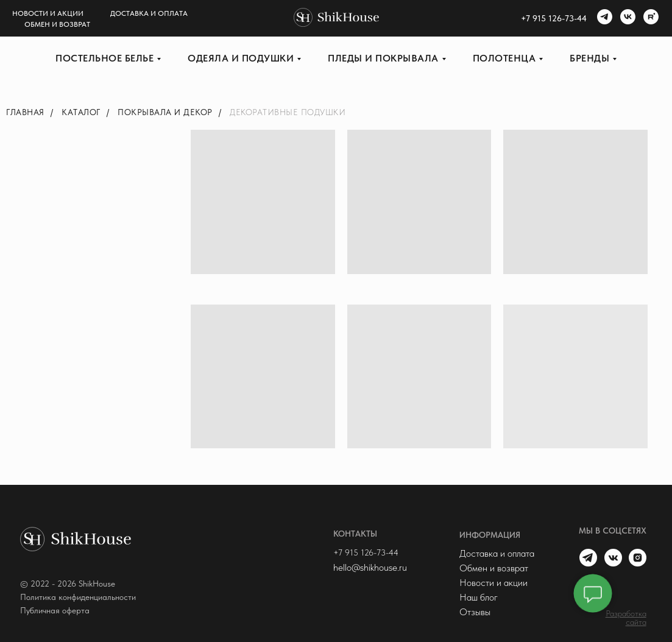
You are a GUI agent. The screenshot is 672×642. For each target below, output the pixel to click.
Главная (25, 112)
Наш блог (479, 597)
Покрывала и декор (165, 112)
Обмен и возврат (57, 24)
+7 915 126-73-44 (366, 552)
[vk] (626, 18)
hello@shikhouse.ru (370, 567)
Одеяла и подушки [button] (241, 58)
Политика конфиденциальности (78, 597)
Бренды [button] (589, 58)
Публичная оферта (55, 610)
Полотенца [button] (504, 58)
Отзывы (475, 612)
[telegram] (603, 18)
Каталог (81, 112)
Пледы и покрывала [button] (383, 58)
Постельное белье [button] (104, 58)
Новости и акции (48, 13)
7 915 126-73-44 (556, 18)
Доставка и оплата (149, 13)
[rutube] (649, 18)
